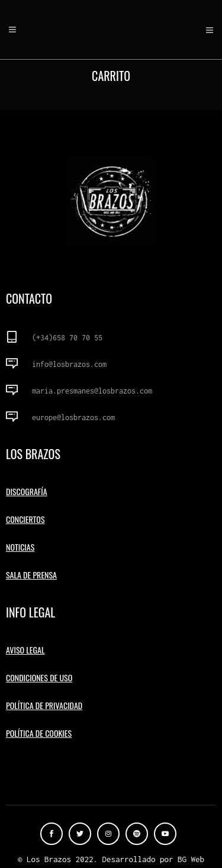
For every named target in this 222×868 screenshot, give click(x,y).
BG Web (191, 859)
